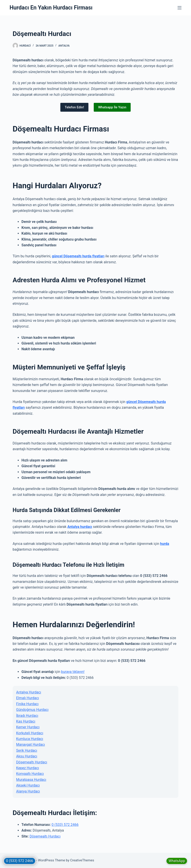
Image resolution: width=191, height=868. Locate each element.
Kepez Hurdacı (28, 768)
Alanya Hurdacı (28, 791)
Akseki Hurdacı (28, 785)
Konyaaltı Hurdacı (30, 774)
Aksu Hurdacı (27, 756)
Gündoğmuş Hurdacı (32, 710)
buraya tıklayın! (73, 672)
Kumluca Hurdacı (30, 739)
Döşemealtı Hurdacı (32, 762)
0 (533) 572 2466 (65, 825)
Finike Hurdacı (27, 704)
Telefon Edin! (74, 107)
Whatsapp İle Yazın (112, 107)
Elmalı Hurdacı (28, 698)
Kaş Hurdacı (26, 721)
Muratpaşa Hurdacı (31, 780)
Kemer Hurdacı (28, 727)
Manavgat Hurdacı (31, 745)
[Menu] (180, 8)
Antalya (64, 46)
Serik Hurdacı (27, 750)
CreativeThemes (82, 860)
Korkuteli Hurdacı (30, 733)
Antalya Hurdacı (29, 692)
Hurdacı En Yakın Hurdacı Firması (51, 8)
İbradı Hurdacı (27, 716)
